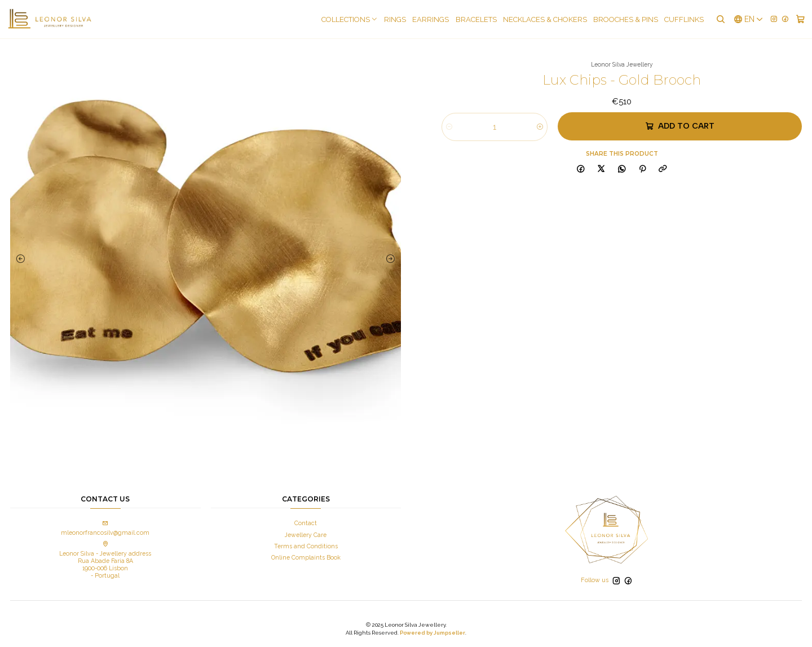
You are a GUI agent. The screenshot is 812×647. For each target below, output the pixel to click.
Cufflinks (684, 19)
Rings (395, 19)
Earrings (431, 19)
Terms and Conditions (306, 546)
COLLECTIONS (350, 19)
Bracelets (476, 19)
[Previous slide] (21, 259)
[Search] (720, 19)
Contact (306, 523)
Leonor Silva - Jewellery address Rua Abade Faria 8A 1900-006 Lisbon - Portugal (105, 560)
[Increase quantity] (540, 126)
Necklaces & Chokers (545, 19)
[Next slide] (390, 259)
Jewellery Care (306, 535)
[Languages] (749, 19)
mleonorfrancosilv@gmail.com (105, 528)
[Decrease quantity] (449, 126)
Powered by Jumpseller (433, 633)
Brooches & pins (626, 19)
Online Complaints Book (306, 557)
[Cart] (800, 19)
